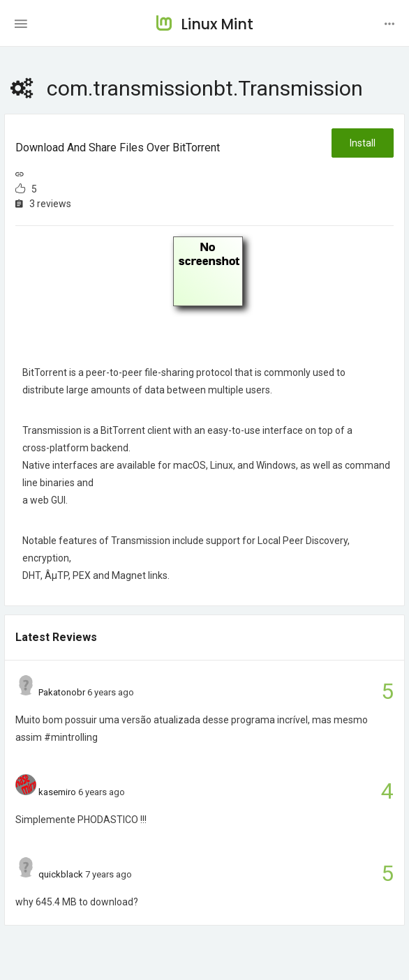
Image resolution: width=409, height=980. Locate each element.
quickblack (61, 874)
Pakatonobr (62, 692)
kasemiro (57, 792)
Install (363, 143)
